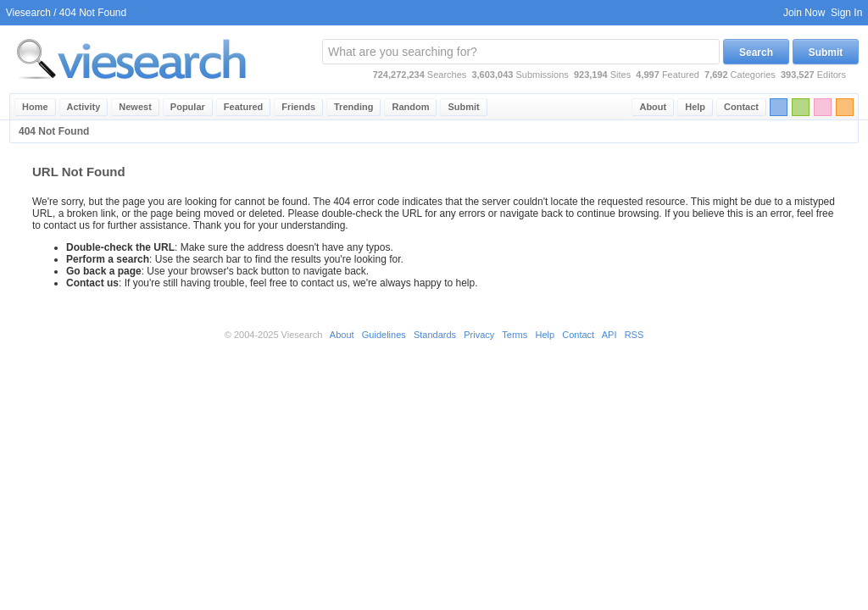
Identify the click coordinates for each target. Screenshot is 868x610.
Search (756, 53)
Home (35, 107)
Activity (84, 107)
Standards (435, 335)
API (609, 335)
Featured (243, 107)
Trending (353, 107)
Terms (515, 335)
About (653, 107)
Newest (135, 107)
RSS (634, 335)
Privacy (479, 335)
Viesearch (28, 13)
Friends (298, 107)
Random (410, 107)
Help (695, 107)
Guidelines (384, 335)
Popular (188, 107)
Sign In (846, 13)
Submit (826, 53)
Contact (741, 107)
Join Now (804, 13)
